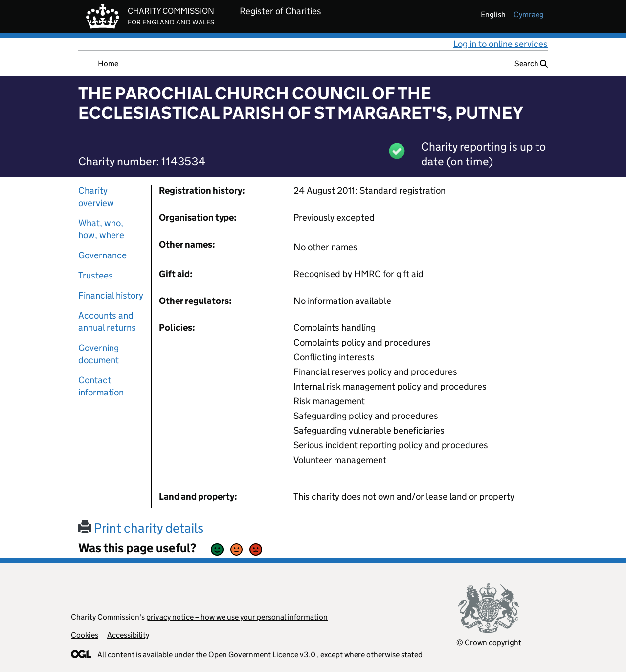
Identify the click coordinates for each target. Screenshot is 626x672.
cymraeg (529, 14)
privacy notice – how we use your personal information (237, 617)
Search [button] (531, 63)
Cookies (85, 635)
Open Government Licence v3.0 (262, 655)
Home (108, 63)
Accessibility (128, 635)
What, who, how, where (101, 229)
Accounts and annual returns (107, 322)
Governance (102, 255)
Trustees (96, 275)
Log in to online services (501, 44)
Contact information (101, 386)
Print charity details (141, 528)
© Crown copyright (489, 642)
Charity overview (96, 197)
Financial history (111, 295)
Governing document (99, 354)
